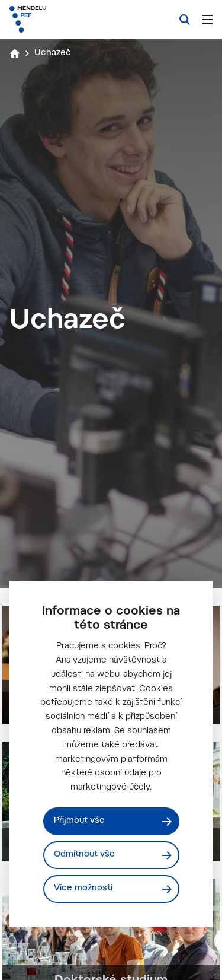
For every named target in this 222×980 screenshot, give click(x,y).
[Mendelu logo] (69, 19)
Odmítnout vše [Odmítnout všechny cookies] (84, 855)
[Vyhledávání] (185, 20)
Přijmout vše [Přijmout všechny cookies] (79, 821)
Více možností (83, 889)
